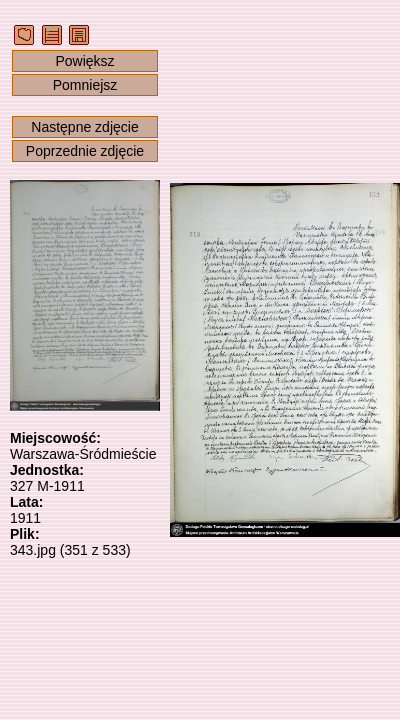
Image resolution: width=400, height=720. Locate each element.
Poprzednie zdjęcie (85, 151)
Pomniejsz (85, 85)
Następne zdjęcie (84, 127)
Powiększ (84, 61)
